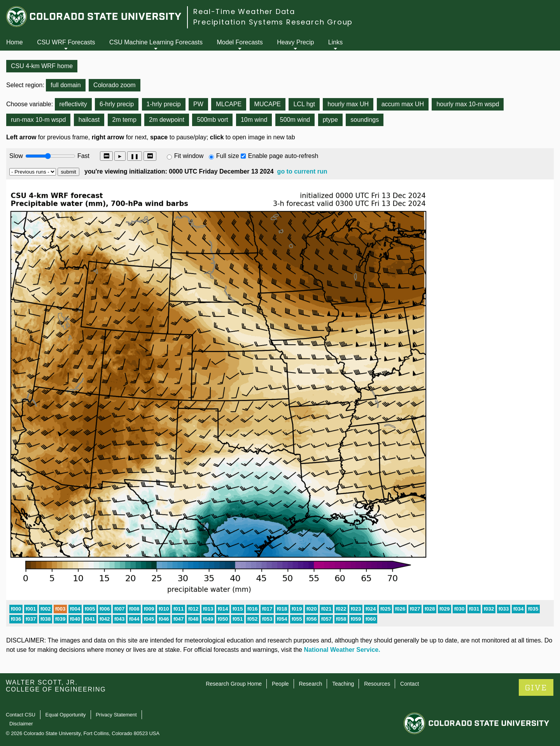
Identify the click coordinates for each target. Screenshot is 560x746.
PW (198, 104)
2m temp (124, 120)
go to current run (302, 171)
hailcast (89, 120)
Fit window (189, 156)
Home (15, 42)
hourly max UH (348, 104)
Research (310, 684)
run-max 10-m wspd (38, 120)
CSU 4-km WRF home (42, 66)
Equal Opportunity (66, 715)
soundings (365, 120)
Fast (83, 156)
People (280, 684)
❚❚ (135, 156)
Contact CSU (21, 715)
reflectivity (73, 104)
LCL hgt (304, 104)
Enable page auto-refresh (283, 156)
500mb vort (212, 120)
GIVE (536, 688)
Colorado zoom (115, 85)
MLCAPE (229, 104)
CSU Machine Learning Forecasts (156, 42)
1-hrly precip (164, 104)
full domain (66, 85)
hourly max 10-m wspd (468, 104)
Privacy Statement (116, 715)
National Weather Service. (342, 650)
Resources (377, 684)
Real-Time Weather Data (244, 11)
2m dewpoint (167, 120)
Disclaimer (21, 724)
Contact (409, 684)
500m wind (295, 120)
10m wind (254, 120)
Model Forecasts (240, 42)
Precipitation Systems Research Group (273, 22)
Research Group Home (234, 684)
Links (335, 42)
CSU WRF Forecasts (66, 42)
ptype (330, 120)
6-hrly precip (117, 104)
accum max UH (403, 104)
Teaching (343, 684)
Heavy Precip (295, 42)
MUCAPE (268, 104)
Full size (228, 156)
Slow (16, 156)
